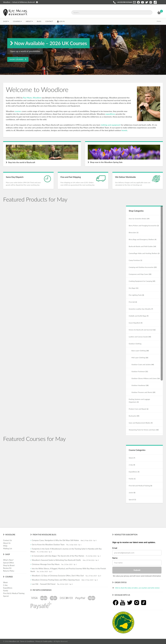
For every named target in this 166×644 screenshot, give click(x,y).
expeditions (110, 114)
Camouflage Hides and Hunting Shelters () (144, 253)
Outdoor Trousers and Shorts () (143, 392)
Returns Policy (9, 571)
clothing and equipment (111, 125)
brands (124, 130)
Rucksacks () (134, 416)
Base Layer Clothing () (140, 351)
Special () (132, 500)
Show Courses (18, 59)
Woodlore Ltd (14, 641)
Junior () (132, 493)
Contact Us (7, 540)
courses (18, 111)
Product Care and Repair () (139, 409)
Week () (132, 458)
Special (6, 596)
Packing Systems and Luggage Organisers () (139, 401)
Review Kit (7, 568)
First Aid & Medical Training (14, 593)
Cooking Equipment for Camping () (142, 281)
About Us (7, 543)
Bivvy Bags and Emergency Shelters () (143, 239)
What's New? (8, 560)
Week (5, 582)
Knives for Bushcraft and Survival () (142, 330)
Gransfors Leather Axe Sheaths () (141, 309)
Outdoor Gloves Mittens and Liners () (146, 378)
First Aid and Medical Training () (140, 486)
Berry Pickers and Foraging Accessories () (144, 226)
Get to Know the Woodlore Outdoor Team (48, 545)
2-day (5, 585)
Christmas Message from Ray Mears (46, 564)
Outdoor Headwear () (140, 385)
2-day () (132, 465)
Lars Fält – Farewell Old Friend (44, 584)
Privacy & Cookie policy (44, 641)
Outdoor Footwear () (140, 371)
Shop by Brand (9, 565)
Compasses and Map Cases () (140, 274)
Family (6, 591)
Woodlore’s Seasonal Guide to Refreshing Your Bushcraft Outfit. (56, 560)
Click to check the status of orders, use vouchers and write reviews (137, 588)
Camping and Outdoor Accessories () (143, 267)
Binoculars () (134, 232)
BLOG (39, 21)
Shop (6, 21)
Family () (132, 479)
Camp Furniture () (135, 260)
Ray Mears (27, 98)
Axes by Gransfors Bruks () (139, 219)
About (29, 21)
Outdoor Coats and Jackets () (143, 365)
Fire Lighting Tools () (136, 295)
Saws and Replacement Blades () (141, 423)
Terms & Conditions (27, 641)
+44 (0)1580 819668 (124, 2)
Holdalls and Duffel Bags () (139, 316)
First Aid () (133, 302)
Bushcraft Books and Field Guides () (142, 246)
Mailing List (8, 548)
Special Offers (9, 563)
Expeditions (8, 588)
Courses (17, 21)
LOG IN (61, 21)
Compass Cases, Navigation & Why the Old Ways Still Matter (55, 540)
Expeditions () (134, 472)
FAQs (5, 546)
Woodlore (37, 98)
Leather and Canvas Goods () (140, 337)
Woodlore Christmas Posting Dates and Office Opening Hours (56, 580)
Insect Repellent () (136, 323)
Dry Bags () (134, 288)
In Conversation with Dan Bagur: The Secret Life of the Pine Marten (58, 556)
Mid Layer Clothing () (140, 358)
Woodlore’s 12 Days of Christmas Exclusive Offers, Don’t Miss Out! (58, 576)
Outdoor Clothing (135, 344)
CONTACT (49, 21)
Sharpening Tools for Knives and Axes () (144, 430)
